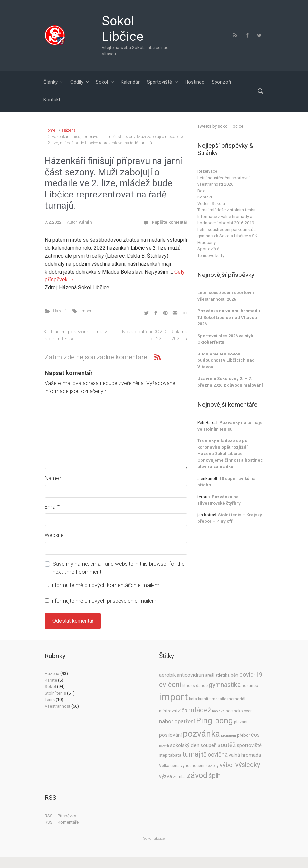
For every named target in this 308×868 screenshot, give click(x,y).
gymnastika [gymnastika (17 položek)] (225, 685)
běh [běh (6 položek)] (235, 675)
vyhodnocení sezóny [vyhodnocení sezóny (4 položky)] (200, 766)
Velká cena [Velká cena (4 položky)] (169, 766)
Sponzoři (221, 82)
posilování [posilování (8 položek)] (170, 735)
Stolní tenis (55, 693)
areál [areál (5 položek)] (210, 675)
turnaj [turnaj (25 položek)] (191, 754)
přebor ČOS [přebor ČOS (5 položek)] (248, 735)
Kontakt (52, 100)
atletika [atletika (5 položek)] (222, 675)
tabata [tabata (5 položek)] (175, 755)
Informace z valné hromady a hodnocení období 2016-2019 (226, 220)
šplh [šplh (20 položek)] (215, 776)
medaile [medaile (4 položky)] (219, 699)
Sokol (102, 82)
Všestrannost (58, 706)
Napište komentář (170, 222)
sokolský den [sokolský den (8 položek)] (185, 745)
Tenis (50, 700)
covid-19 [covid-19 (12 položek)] (251, 675)
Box (201, 191)
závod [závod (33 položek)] (197, 775)
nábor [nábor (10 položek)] (166, 721)
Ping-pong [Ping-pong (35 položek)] (215, 721)
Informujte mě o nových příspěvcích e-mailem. (104, 601)
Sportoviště (159, 82)
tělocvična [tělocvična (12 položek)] (215, 755)
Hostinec (194, 82)
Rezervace (207, 171)
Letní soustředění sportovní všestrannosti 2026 (223, 181)
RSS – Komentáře (62, 822)
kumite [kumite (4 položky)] (204, 699)
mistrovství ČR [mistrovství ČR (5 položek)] (173, 711)
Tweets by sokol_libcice (220, 126)
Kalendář (130, 82)
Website (54, 535)
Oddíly (77, 82)
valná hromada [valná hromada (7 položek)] (245, 755)
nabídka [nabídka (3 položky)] (218, 711)
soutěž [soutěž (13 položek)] (227, 745)
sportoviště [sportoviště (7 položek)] (249, 745)
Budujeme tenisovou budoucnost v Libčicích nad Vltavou (226, 360)
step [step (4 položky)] (163, 755)
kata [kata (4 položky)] (193, 699)
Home (50, 130)
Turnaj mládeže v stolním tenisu (227, 210)
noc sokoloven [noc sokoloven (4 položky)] (239, 711)
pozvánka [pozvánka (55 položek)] (201, 733)
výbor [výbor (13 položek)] (227, 765)
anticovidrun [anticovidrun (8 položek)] (190, 675)
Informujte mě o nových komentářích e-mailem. (106, 585)
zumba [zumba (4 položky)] (179, 777)
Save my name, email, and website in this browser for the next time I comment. (119, 568)
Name (53, 478)
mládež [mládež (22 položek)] (200, 710)
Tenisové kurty (211, 255)
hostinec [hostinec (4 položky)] (250, 686)
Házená (69, 130)
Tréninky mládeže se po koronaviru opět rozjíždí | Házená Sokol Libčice (223, 447)
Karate (51, 680)
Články (51, 82)
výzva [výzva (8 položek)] (166, 776)
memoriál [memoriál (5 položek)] (236, 699)
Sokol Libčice (123, 29)
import (87, 311)
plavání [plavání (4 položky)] (241, 722)
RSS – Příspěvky (60, 816)
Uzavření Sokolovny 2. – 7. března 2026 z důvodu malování (230, 382)
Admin (85, 222)
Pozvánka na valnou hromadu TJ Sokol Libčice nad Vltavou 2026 (229, 317)
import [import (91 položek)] (174, 697)
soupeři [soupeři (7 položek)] (208, 745)
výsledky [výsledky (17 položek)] (248, 765)
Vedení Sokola (211, 204)
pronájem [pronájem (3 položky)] (229, 735)
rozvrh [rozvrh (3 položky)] (164, 746)
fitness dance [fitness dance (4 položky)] (195, 686)
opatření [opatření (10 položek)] (185, 721)
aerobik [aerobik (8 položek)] (167, 675)
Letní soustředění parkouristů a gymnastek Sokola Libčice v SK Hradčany (227, 236)
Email (52, 507)
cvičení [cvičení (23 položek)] (170, 685)
